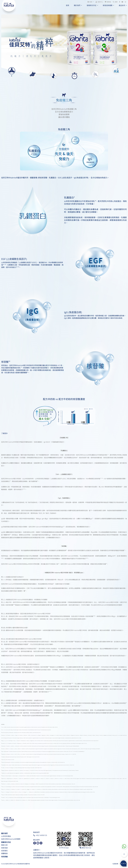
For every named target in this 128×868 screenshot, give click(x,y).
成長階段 (4, 851)
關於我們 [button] (77, 5)
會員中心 (100, 2)
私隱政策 (115, 864)
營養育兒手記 (6, 842)
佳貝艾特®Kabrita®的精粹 (11, 839)
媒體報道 (4, 853)
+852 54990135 (41, 835)
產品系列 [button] (122, 5)
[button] (90, 2)
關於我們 (4, 833)
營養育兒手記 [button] (92, 5)
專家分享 (4, 845)
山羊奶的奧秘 (6, 836)
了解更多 (4, 433)
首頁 (67, 5)
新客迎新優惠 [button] (108, 5)
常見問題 (4, 857)
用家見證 (4, 848)
